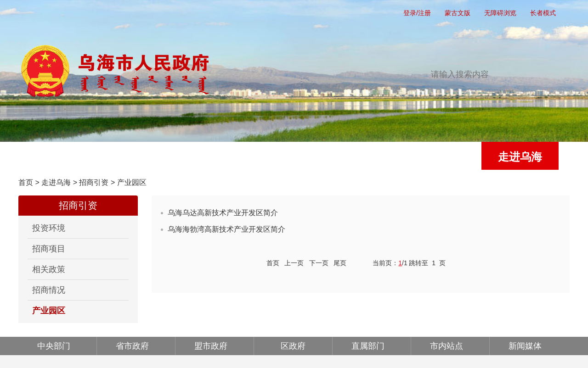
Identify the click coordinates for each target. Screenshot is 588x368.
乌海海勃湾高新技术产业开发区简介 (226, 229)
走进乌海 (520, 157)
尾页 (340, 263)
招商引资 (94, 182)
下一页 (319, 263)
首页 (57, 157)
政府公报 (443, 157)
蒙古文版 (458, 13)
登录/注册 (417, 13)
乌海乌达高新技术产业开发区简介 (223, 213)
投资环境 (49, 228)
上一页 (294, 263)
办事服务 (288, 157)
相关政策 (49, 269)
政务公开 (211, 157)
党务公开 (134, 157)
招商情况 (49, 290)
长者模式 (543, 13)
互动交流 (366, 157)
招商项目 (49, 249)
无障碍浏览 (500, 13)
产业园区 (132, 182)
